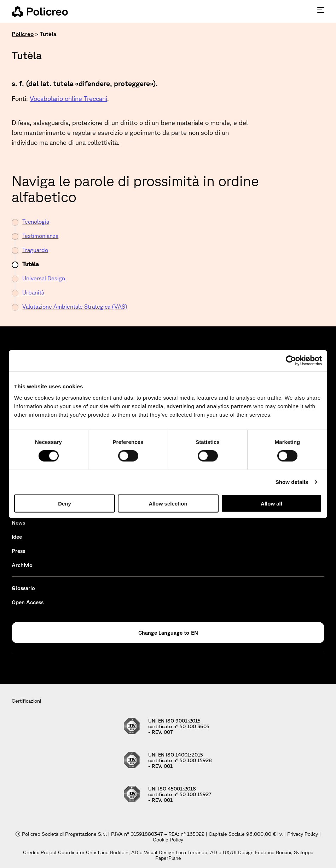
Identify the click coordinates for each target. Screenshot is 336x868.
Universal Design (44, 278)
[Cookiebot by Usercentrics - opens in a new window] (291, 361)
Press (18, 551)
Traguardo (35, 250)
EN (195, 633)
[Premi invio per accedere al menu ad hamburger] (321, 10)
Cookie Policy (168, 840)
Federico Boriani (273, 852)
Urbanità (33, 292)
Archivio (22, 565)
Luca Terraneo (192, 852)
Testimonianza (40, 236)
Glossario (23, 588)
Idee (17, 537)
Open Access (28, 602)
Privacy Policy (303, 834)
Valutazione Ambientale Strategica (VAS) (75, 307)
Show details (292, 482)
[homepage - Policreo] (40, 11)
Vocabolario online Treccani (68, 98)
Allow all (271, 503)
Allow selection (168, 503)
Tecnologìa (36, 222)
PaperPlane (168, 858)
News (18, 523)
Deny (65, 503)
